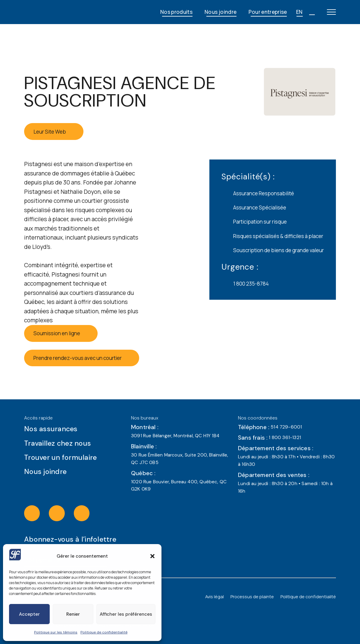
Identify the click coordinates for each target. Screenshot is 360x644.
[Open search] (312, 12)
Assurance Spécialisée (254, 208)
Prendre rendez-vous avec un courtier (82, 358)
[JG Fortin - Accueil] (64, 12)
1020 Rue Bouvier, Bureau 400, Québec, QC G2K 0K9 (179, 486)
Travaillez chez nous (64, 443)
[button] (152, 556)
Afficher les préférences (126, 614)
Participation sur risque (254, 222)
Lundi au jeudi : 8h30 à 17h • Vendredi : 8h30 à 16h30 (286, 461)
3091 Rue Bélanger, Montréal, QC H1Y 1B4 (175, 436)
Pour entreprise (268, 12)
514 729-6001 (286, 427)
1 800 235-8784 (245, 284)
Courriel (33, 550)
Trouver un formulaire (67, 457)
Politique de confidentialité (104, 632)
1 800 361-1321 (285, 438)
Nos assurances (57, 429)
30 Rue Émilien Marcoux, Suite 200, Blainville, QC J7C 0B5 (180, 459)
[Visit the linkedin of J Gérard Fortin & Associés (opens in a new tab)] (88, 513)
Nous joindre (221, 12)
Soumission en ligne (61, 333)
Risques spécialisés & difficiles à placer (272, 236)
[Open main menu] (331, 12)
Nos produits (176, 12)
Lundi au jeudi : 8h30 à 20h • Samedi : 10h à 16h (285, 487)
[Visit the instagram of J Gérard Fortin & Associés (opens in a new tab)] (38, 513)
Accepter (29, 614)
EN (299, 12)
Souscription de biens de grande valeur (273, 250)
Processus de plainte (252, 596)
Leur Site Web (54, 132)
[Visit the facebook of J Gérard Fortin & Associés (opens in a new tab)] (63, 513)
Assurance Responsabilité (258, 194)
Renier (73, 614)
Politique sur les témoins (56, 632)
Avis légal (214, 596)
